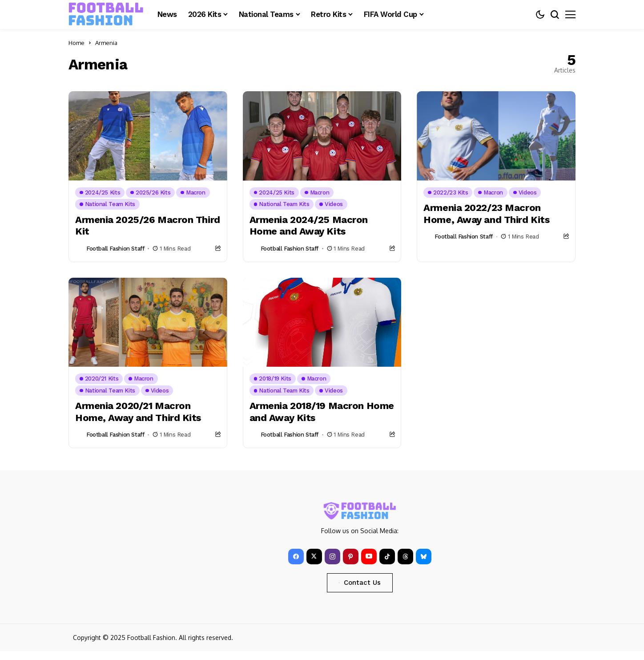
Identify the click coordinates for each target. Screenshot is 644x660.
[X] (314, 557)
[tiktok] (387, 557)
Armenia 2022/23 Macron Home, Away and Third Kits (486, 213)
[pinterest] (351, 557)
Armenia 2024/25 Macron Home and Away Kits (309, 225)
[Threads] (405, 557)
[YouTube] (369, 557)
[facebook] (296, 557)
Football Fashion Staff (115, 249)
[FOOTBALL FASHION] (106, 14)
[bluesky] (424, 557)
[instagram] (332, 557)
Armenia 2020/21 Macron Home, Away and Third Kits (138, 411)
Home (76, 43)
